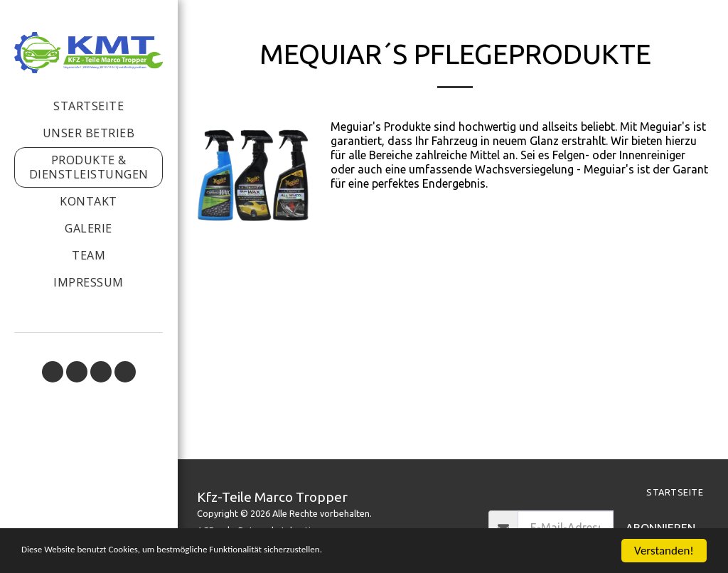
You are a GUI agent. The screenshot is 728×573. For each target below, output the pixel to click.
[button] (53, 372)
